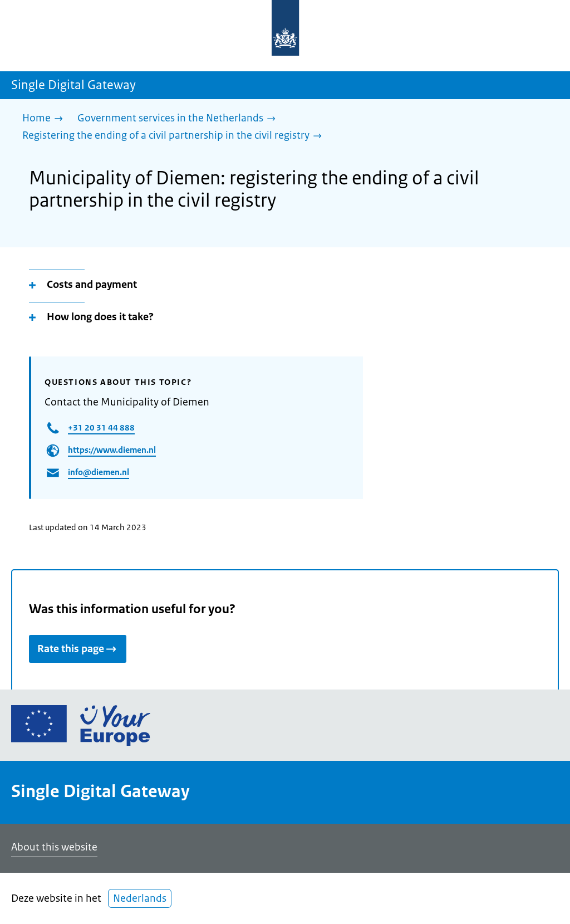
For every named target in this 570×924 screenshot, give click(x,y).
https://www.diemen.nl (112, 450)
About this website (54, 847)
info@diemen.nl (99, 472)
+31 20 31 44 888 (101, 427)
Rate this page (78, 649)
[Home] (45, 119)
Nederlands (140, 898)
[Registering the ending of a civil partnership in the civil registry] (175, 136)
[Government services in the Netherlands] (179, 119)
